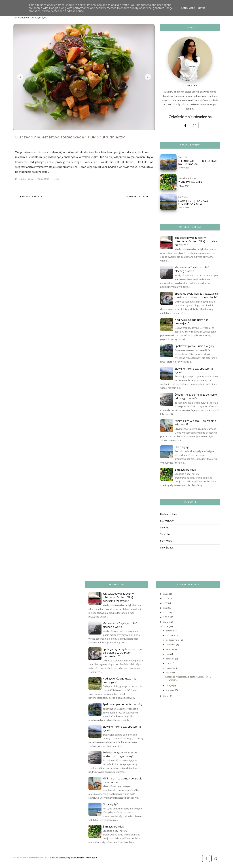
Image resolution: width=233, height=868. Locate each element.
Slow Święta (167, 548)
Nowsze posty (32, 197)
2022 (166, 608)
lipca (169, 654)
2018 (166, 626)
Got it (202, 8)
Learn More (188, 8)
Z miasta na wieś (190, 182)
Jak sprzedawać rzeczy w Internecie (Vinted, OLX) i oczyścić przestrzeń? (196, 241)
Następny (148, 77)
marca (170, 673)
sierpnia (170, 649)
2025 (166, 594)
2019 (166, 622)
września (171, 645)
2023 (166, 603)
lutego (170, 685)
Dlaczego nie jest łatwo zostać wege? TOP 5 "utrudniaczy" (70, 137)
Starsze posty (136, 197)
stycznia (170, 690)
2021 (166, 613)
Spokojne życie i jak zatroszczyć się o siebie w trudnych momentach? (123, 653)
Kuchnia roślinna (169, 514)
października (173, 640)
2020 (167, 617)
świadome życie (187, 178)
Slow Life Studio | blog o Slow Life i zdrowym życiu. (74, 858)
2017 (166, 696)
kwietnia (171, 668)
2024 (166, 598)
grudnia (170, 631)
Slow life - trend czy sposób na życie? (193, 202)
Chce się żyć (182, 447)
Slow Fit (164, 528)
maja (169, 663)
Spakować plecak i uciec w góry (194, 346)
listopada (171, 635)
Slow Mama (166, 541)
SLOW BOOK (167, 521)
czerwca (170, 659)
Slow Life (183, 157)
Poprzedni (20, 77)
